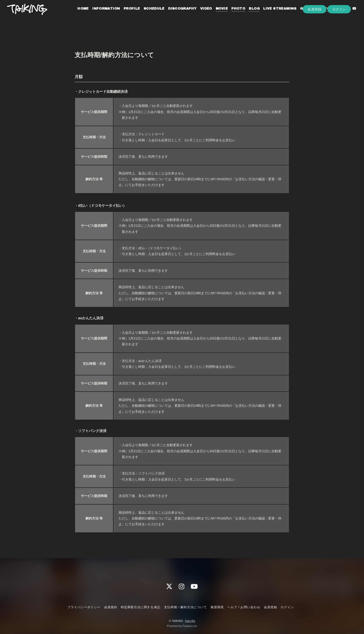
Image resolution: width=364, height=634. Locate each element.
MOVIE (216, 15)
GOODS (301, 15)
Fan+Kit (190, 621)
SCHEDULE (148, 15)
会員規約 (111, 607)
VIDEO (200, 15)
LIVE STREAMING (274, 15)
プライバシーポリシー (84, 607)
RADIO (318, 15)
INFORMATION (100, 15)
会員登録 (314, 23)
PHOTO (232, 15)
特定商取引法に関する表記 (141, 607)
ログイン (339, 23)
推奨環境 (217, 607)
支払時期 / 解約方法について (186, 607)
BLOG (248, 15)
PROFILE (126, 15)
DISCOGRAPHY (176, 15)
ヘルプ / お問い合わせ (244, 607)
